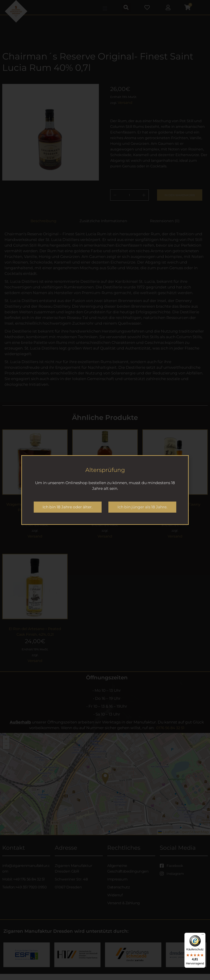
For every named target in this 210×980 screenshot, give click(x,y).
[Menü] (203, 935)
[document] (105, 490)
